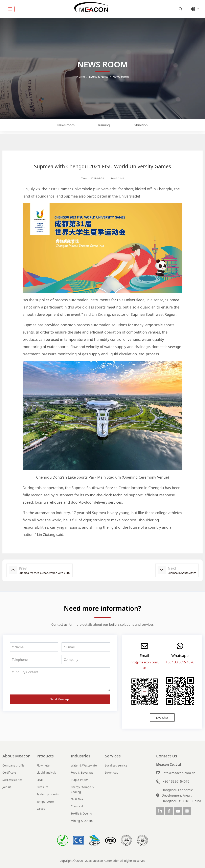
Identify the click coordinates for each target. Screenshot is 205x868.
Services (113, 756)
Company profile (13, 765)
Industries (81, 756)
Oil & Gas (77, 799)
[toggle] (10, 9)
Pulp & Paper (79, 780)
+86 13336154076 (176, 781)
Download (112, 772)
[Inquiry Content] (60, 679)
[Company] (86, 660)
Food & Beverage (82, 772)
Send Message (60, 699)
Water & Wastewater (84, 765)
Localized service (116, 765)
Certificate (9, 772)
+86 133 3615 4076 (180, 662)
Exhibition (140, 125)
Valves (41, 809)
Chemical (77, 806)
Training (104, 125)
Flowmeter (44, 765)
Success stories (12, 780)
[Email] (86, 647)
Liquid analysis (46, 772)
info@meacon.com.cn (179, 773)
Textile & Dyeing (82, 813)
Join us (7, 787)
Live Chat (162, 718)
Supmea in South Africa (182, 573)
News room (66, 125)
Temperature (45, 802)
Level (40, 780)
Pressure (42, 787)
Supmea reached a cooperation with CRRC (45, 573)
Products (45, 756)
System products (48, 794)
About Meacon (16, 756)
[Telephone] (34, 660)
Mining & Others (82, 821)
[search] (180, 9)
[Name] (34, 647)
